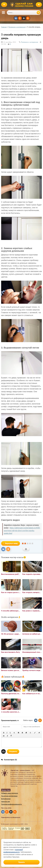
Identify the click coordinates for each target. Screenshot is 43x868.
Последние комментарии (9, 796)
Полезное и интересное (30, 42)
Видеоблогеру (6, 799)
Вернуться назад (11, 543)
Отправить (13, 751)
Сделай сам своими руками (22, 5)
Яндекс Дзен (6, 790)
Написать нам (6, 802)
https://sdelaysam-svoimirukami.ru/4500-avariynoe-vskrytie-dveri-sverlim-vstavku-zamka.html (22, 531)
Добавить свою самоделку (10, 793)
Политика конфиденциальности (11, 804)
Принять (21, 862)
